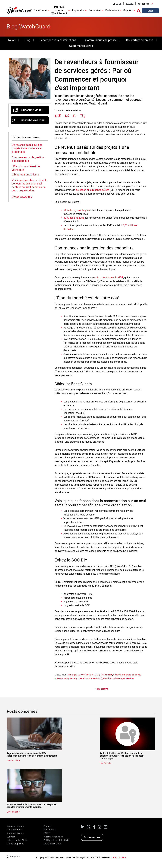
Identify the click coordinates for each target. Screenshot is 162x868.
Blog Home (103, 689)
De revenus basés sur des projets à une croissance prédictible (27, 148)
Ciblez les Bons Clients (25, 175)
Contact (130, 4)
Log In (118, 4)
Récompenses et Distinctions (58, 40)
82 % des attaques (74, 218)
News (12, 40)
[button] (139, 11)
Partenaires (107, 675)
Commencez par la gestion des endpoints (28, 159)
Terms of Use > (119, 857)
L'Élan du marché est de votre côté (26, 168)
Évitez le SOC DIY (22, 197)
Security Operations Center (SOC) (86, 678)
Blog (27, 40)
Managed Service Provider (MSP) (84, 675)
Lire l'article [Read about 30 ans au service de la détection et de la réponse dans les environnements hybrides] (12, 812)
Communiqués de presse (101, 40)
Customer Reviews (81, 46)
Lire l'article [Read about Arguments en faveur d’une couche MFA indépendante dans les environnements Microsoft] (12, 761)
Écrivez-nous (92, 837)
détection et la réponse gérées (92, 190)
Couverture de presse (140, 40)
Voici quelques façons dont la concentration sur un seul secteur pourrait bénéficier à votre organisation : (30, 185)
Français (145, 4)
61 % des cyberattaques (77, 210)
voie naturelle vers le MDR (109, 278)
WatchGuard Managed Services (119, 678)
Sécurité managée (122, 675)
